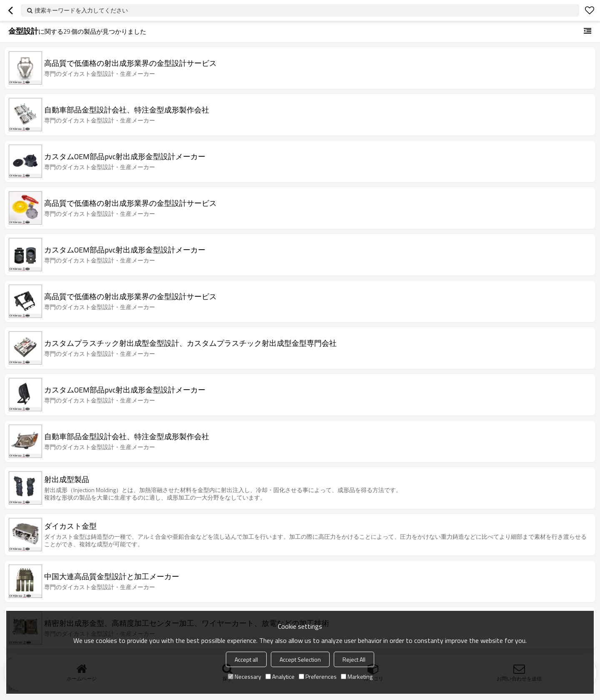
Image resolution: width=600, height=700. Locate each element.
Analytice (280, 676)
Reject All (354, 659)
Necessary (245, 676)
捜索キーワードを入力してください (81, 10)
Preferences (318, 676)
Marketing (357, 676)
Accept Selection (300, 659)
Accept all (246, 659)
